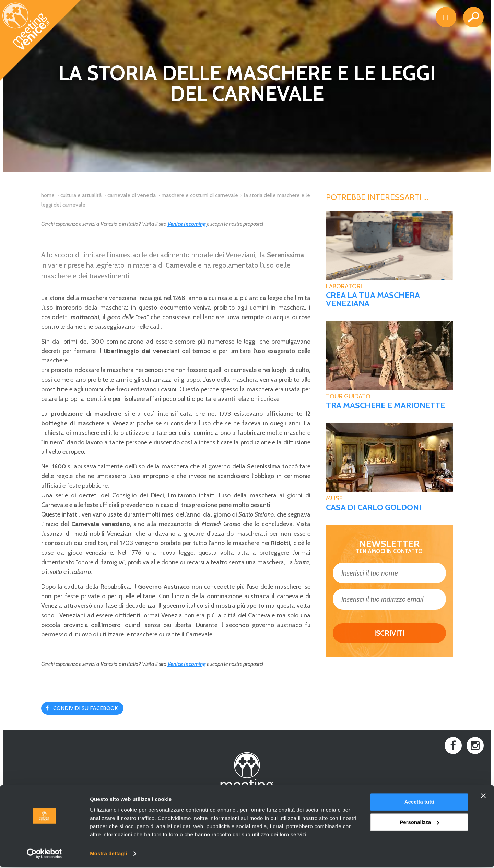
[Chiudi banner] (483, 797)
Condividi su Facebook (85, 708)
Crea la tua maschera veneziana (373, 299)
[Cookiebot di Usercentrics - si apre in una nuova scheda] (44, 855)
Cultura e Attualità (81, 195)
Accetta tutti (419, 803)
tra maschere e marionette (386, 405)
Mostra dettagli (108, 854)
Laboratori (344, 286)
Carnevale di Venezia (132, 195)
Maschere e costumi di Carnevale (200, 195)
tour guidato (348, 396)
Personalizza (419, 823)
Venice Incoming (187, 224)
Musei (335, 498)
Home (48, 195)
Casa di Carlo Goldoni (374, 507)
